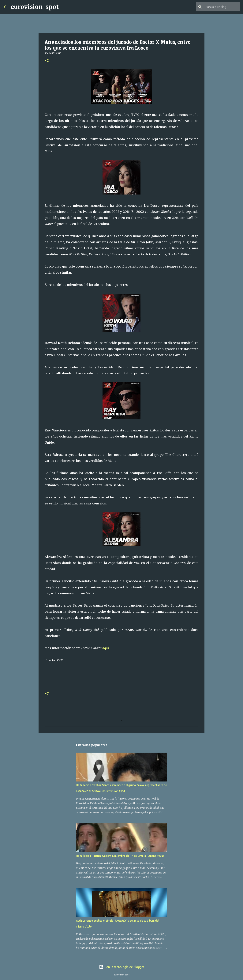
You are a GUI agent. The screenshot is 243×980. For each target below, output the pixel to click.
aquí (106, 648)
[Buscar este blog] (220, 7)
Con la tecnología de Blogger (122, 967)
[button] (47, 61)
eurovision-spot (35, 7)
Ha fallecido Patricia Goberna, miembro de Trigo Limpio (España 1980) (120, 856)
